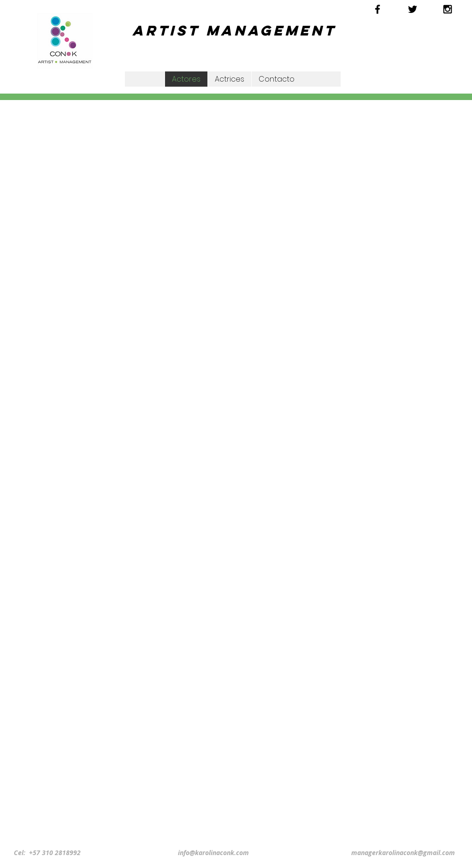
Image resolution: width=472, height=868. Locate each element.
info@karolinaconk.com (213, 853)
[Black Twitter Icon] (413, 9)
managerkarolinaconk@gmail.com (403, 853)
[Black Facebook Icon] (378, 9)
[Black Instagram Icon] (448, 9)
